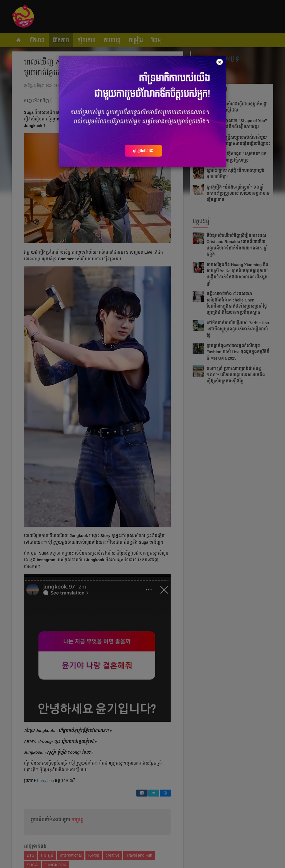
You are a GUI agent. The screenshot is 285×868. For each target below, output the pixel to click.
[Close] (220, 62)
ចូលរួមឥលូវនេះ (143, 150)
